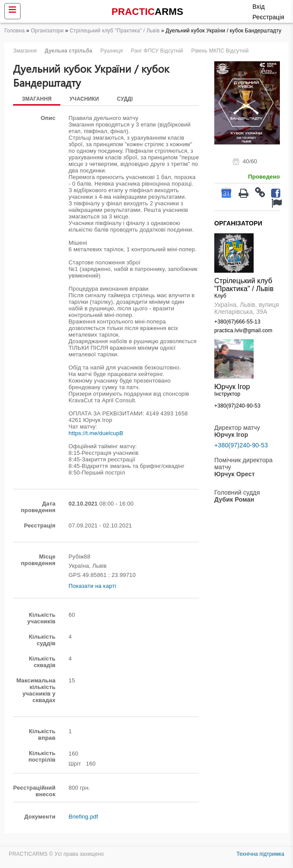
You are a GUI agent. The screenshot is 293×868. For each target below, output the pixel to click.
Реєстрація (268, 17)
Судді (125, 99)
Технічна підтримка (260, 854)
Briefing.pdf (83, 817)
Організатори (47, 31)
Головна (15, 31)
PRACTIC (147, 12)
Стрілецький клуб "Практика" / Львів (115, 31)
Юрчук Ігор (232, 387)
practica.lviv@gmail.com (243, 330)
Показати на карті (92, 586)
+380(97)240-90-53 (237, 406)
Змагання (37, 99)
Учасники (84, 99)
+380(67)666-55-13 (237, 322)
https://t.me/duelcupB (96, 433)
